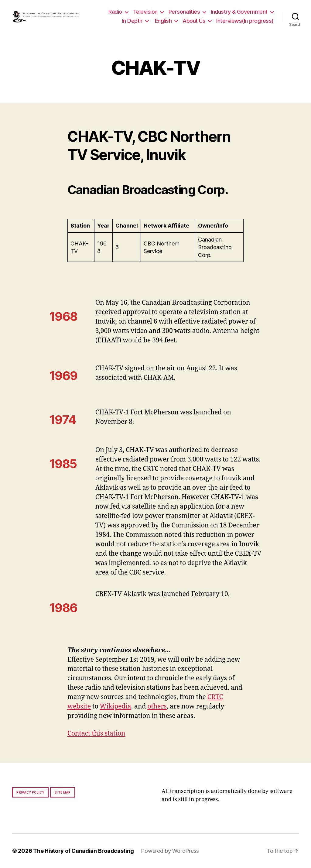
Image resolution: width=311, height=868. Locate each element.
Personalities (184, 12)
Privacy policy (30, 792)
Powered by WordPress (170, 851)
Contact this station (96, 734)
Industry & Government (239, 12)
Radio (115, 12)
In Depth (132, 21)
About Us (194, 21)
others (157, 707)
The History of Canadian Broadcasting (83, 851)
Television (145, 12)
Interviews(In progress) (245, 21)
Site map (63, 792)
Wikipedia (116, 707)
